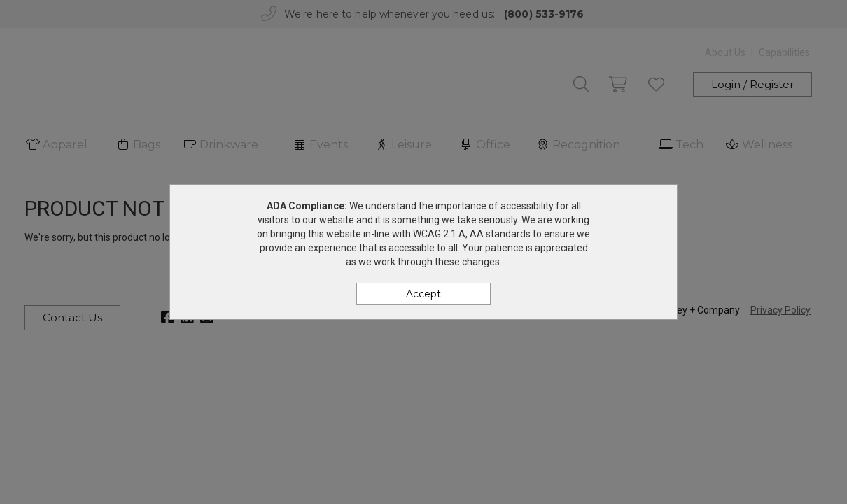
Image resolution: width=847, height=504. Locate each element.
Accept (423, 294)
